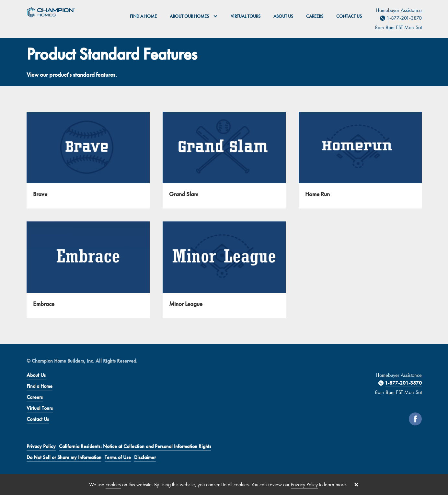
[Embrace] (88, 270)
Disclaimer (145, 457)
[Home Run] (360, 160)
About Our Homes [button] (194, 16)
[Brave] (88, 160)
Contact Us (349, 16)
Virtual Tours (246, 16)
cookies (113, 484)
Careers (315, 16)
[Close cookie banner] (356, 485)
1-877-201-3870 (404, 18)
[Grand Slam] (224, 160)
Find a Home (143, 16)
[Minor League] (224, 270)
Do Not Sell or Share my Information (64, 457)
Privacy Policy (41, 446)
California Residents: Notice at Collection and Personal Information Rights (135, 446)
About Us (283, 16)
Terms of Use (118, 457)
